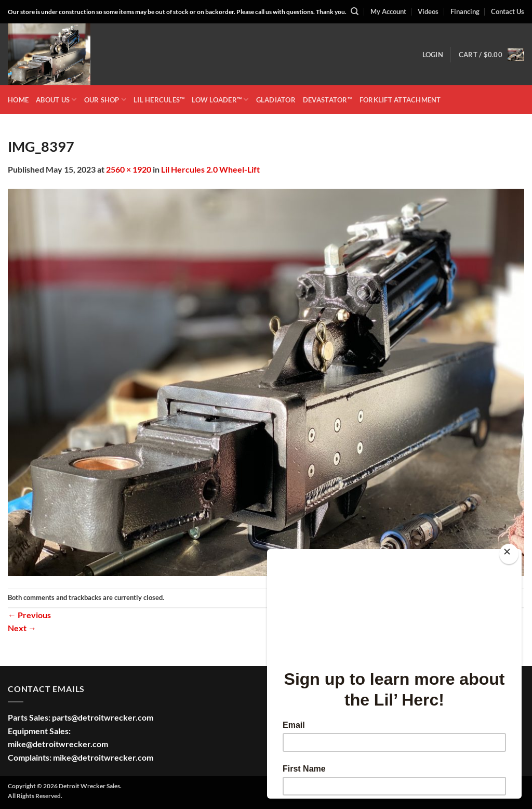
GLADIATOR (276, 100)
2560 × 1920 (129, 169)
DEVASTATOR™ (328, 100)
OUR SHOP (105, 100)
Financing (465, 11)
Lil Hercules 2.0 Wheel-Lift (210, 169)
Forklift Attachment (400, 100)
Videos (428, 11)
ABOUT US (56, 100)
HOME (18, 100)
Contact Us (508, 11)
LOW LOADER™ (220, 100)
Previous (29, 615)
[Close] (509, 554)
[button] (433, 55)
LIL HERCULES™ (159, 100)
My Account (388, 11)
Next (22, 628)
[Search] (355, 11)
